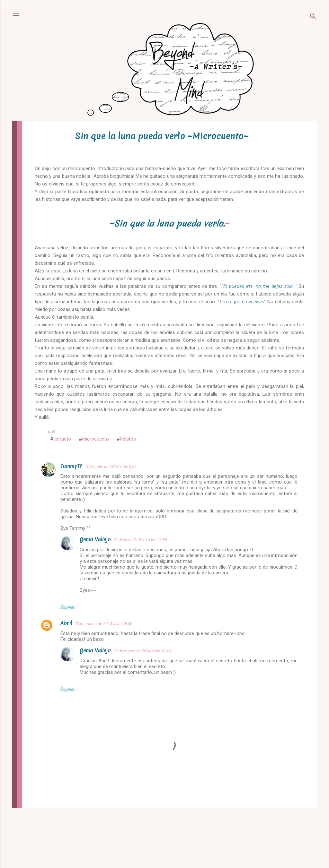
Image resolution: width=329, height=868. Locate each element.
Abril (66, 623)
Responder (68, 607)
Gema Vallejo (95, 539)
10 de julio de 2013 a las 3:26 (111, 466)
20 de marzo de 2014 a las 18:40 (142, 651)
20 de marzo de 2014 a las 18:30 (103, 624)
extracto (62, 439)
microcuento (95, 439)
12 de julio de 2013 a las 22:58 (140, 540)
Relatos (128, 439)
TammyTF (71, 466)
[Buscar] (313, 17)
